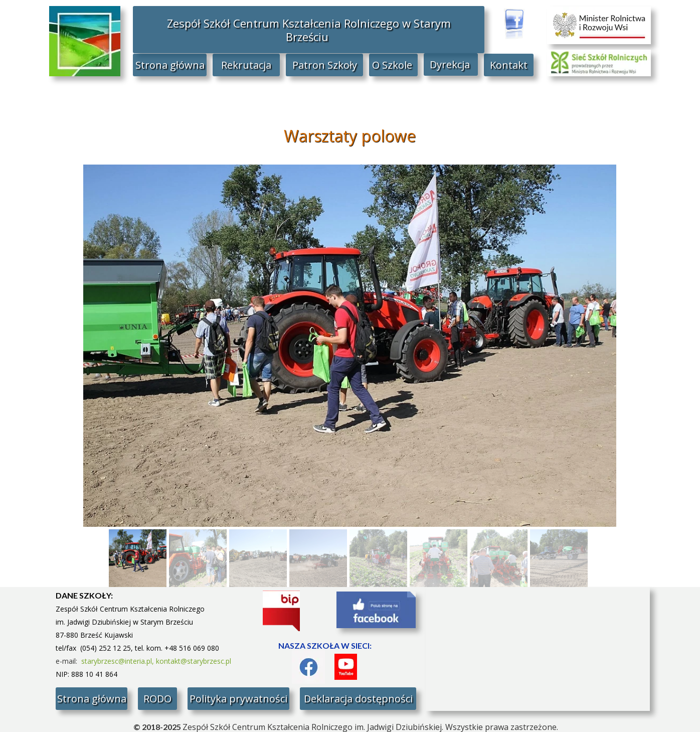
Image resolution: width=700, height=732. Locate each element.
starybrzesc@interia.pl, (119, 661)
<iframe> (538, 649)
